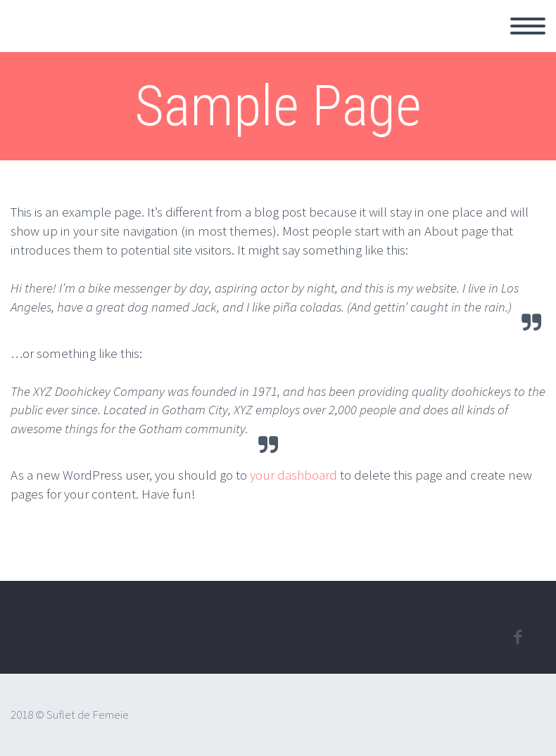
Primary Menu (528, 26)
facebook (517, 637)
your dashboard (293, 475)
